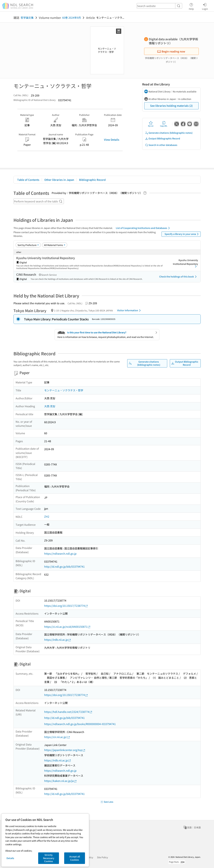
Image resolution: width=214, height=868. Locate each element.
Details (10, 858)
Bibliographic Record (92, 180)
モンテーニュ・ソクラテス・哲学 (64, 390)
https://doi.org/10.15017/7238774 (66, 606)
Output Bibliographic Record (162, 138)
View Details (112, 140)
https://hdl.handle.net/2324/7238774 (68, 712)
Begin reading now (171, 51)
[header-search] (159, 6)
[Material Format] (55, 245)
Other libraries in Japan (59, 180)
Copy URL (164, 124)
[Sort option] (28, 245)
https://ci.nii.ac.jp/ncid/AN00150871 (67, 627)
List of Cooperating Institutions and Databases (143, 228)
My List (151, 124)
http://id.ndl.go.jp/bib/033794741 (64, 566)
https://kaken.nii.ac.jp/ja (61, 781)
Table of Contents (28, 180)
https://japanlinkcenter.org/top (65, 750)
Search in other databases (161, 145)
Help (191, 6)
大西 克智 (50, 406)
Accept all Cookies (75, 858)
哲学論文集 (27, 18)
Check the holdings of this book (178, 277)
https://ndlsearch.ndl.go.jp (60, 553)
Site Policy (102, 857)
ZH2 (47, 516)
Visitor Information (130, 310)
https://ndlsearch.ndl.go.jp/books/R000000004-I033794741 (80, 724)
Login (205, 6)
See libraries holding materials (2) (171, 106)
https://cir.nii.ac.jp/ (57, 737)
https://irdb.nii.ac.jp (58, 640)
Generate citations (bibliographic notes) (169, 133)
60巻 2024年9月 (72, 18)
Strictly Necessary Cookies (49, 858)
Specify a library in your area (182, 234)
